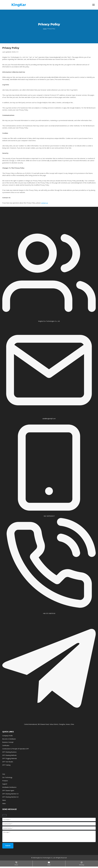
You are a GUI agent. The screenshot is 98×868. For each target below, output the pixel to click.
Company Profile (7, 736)
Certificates (6, 745)
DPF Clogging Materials (10, 758)
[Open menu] (93, 5)
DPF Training (6, 765)
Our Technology (7, 777)
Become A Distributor (9, 739)
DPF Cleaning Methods (9, 755)
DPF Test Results (8, 762)
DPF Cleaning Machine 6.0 (10, 797)
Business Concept (8, 742)
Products (5, 781)
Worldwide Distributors (9, 787)
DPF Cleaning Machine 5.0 (10, 794)
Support (5, 784)
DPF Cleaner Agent (8, 790)
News (4, 800)
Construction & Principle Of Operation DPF (16, 749)
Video (4, 803)
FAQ (4, 774)
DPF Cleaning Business (9, 752)
